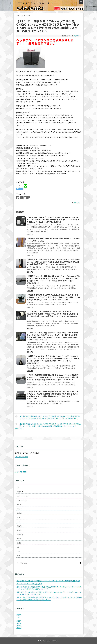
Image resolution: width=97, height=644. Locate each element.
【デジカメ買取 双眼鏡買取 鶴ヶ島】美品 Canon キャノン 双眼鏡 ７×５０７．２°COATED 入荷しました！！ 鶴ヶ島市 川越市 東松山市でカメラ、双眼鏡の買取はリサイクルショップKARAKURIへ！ (53, 377)
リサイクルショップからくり (35, 3)
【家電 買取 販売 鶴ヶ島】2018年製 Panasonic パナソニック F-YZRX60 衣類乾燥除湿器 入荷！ (48, 581)
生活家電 (20, 534)
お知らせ (20, 492)
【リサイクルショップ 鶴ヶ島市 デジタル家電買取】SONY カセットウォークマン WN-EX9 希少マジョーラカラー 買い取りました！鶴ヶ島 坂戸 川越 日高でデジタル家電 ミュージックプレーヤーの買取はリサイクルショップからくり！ (53, 336)
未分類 (19, 526)
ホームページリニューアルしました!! (29, 584)
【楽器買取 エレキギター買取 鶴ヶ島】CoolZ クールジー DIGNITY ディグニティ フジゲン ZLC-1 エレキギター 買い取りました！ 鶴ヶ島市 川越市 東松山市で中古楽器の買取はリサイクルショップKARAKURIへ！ (53, 360)
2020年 (19, 621)
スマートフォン (22, 500)
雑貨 (19, 556)
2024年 (19, 615)
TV (18, 487)
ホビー (19, 509)
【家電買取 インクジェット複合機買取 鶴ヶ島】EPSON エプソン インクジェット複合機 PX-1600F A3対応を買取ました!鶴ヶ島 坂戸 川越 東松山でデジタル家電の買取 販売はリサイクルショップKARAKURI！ (53, 395)
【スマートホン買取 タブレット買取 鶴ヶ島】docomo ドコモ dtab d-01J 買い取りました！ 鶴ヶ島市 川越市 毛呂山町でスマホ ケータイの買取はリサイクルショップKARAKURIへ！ (53, 220)
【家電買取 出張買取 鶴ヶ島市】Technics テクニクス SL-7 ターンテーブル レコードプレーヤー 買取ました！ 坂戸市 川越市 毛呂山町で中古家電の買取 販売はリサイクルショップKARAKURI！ (53, 297)
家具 (19, 517)
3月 (19, 617)
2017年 (19, 628)
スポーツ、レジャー (24, 496)
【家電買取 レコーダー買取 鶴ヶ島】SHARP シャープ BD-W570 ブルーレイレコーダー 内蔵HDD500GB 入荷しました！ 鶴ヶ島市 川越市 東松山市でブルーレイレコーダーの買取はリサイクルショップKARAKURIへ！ (53, 280)
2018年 (19, 625)
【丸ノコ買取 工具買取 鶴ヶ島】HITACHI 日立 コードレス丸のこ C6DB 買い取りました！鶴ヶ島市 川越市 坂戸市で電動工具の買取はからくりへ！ (49, 599)
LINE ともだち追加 (21, 457)
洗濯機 (19, 530)
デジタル (77, 36)
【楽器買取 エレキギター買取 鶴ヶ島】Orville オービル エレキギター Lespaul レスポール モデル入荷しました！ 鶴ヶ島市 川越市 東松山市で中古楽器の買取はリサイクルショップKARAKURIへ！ (53, 262)
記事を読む (30, 234)
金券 (19, 551)
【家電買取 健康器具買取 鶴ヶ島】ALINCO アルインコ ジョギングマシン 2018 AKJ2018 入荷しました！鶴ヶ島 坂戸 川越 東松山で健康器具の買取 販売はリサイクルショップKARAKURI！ (48, 426)
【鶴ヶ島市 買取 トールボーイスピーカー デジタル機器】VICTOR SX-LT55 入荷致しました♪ (53, 240)
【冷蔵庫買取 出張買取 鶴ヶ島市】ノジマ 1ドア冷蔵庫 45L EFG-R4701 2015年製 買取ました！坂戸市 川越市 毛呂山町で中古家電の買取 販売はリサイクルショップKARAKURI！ (48, 417)
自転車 (19, 539)
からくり (77, 203)
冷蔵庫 (19, 513)
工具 (19, 522)
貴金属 (19, 543)
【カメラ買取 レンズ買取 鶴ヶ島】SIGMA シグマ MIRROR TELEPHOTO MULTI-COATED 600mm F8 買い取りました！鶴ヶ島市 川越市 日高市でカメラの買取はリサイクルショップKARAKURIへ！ (53, 315)
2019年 (19, 623)
